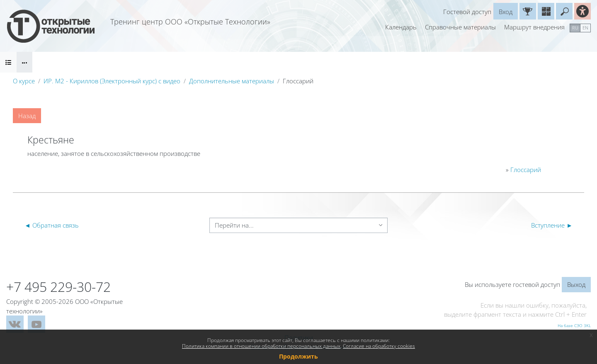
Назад (27, 116)
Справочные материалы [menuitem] (460, 27)
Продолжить (298, 356)
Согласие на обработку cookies (379, 346)
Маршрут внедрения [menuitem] (534, 27)
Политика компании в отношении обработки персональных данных (261, 346)
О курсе (24, 81)
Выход (576, 284)
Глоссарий (526, 170)
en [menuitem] (585, 28)
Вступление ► (552, 225)
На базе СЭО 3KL (574, 325)
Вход (506, 12)
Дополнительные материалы (232, 81)
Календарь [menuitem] (401, 27)
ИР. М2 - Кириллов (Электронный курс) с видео (112, 81)
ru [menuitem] (575, 28)
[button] (564, 11)
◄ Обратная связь (52, 225)
